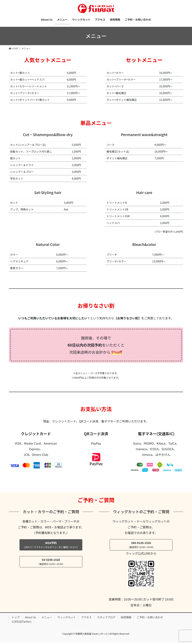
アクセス (86, 618)
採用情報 (126, 618)
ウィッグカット (67, 618)
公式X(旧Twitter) (22, 623)
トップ (16, 618)
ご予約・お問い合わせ (150, 618)
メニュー (47, 618)
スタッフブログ (106, 618)
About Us (30, 618)
